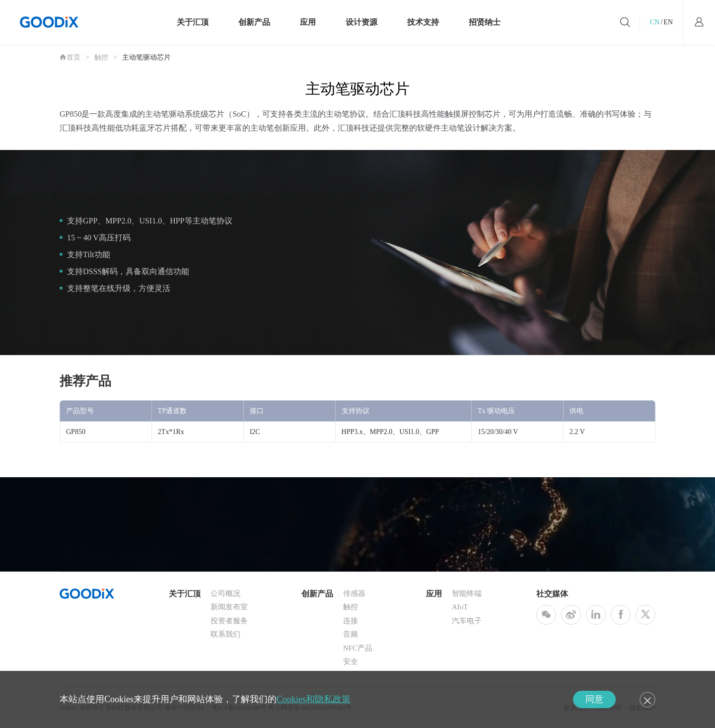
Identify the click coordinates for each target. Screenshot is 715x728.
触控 (101, 57)
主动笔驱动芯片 (146, 57)
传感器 (354, 593)
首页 (70, 57)
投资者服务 (229, 621)
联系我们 (225, 634)
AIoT (460, 607)
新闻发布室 (229, 607)
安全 (351, 661)
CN (655, 22)
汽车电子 (467, 621)
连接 (351, 621)
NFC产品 (358, 648)
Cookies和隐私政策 (314, 699)
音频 (351, 634)
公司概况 (225, 593)
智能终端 (467, 593)
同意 (594, 699)
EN (668, 22)
